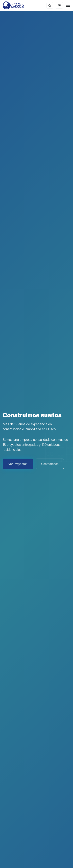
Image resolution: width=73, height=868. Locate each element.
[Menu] (68, 5)
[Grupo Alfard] (13, 5)
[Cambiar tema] (50, 5)
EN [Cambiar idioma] (59, 5)
